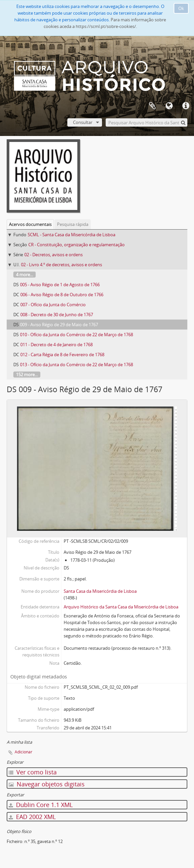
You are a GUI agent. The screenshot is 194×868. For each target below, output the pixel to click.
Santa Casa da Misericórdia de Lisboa (100, 591)
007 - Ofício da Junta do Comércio (53, 305)
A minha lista (152, 106)
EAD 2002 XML (32, 817)
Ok (181, 8)
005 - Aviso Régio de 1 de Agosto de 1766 (60, 285)
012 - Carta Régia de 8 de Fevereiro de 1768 (62, 355)
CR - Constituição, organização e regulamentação (76, 245)
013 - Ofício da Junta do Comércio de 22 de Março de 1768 (76, 365)
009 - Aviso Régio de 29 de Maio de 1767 (59, 325)
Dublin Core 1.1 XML (41, 805)
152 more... (27, 375)
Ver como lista (33, 772)
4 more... (24, 275)
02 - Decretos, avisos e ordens (53, 255)
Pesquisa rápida (73, 224)
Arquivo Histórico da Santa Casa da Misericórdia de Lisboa (121, 607)
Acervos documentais (30, 224)
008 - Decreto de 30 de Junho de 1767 (57, 315)
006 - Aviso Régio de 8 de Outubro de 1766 (62, 295)
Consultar (83, 122)
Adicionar (23, 752)
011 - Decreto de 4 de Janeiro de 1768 (56, 345)
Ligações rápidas (186, 106)
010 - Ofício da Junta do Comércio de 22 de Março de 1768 (76, 335)
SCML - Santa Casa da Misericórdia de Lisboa (71, 235)
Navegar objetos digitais (47, 784)
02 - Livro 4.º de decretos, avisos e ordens (61, 265)
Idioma (169, 106)
